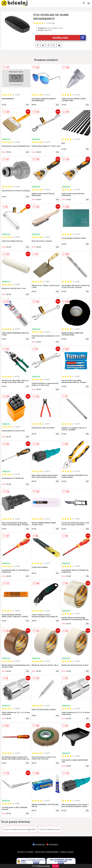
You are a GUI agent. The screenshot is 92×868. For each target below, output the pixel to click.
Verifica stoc (69, 38)
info (27, 104)
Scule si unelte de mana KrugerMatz (20, 829)
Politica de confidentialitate (47, 852)
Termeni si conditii (25, 852)
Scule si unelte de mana (50, 829)
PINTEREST (52, 845)
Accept (56, 866)
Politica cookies (67, 852)
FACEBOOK (39, 845)
